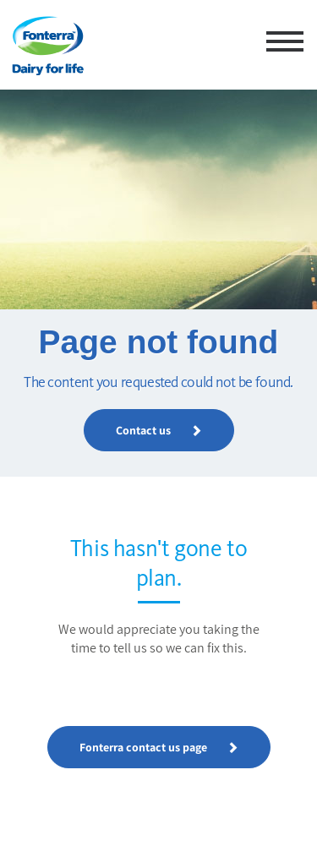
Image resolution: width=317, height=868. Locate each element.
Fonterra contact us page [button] (159, 747)
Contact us (159, 430)
